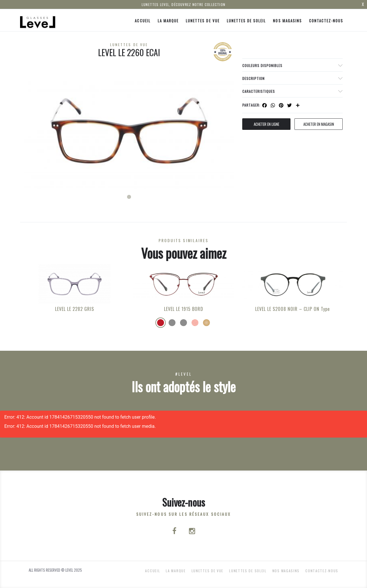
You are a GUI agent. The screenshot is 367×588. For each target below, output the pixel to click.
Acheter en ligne (267, 124)
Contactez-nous (326, 21)
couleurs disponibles (262, 65)
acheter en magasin (319, 124)
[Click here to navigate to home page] (38, 20)
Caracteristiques (259, 91)
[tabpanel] (129, 131)
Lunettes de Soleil (246, 21)
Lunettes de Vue (203, 21)
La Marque (168, 21)
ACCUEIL (142, 21)
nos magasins (287, 21)
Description (253, 78)
